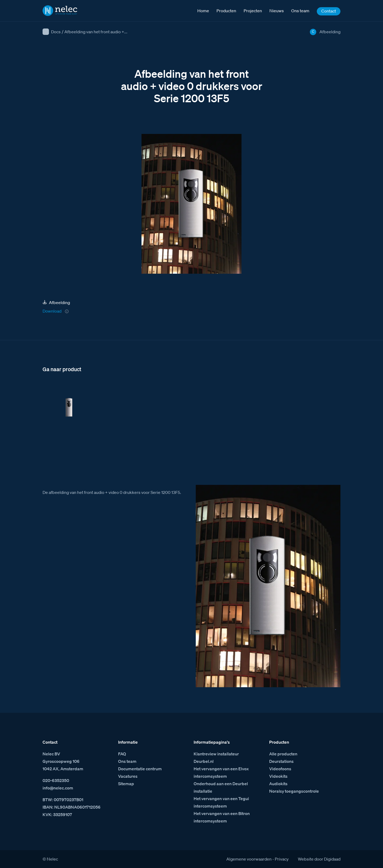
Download (52, 311)
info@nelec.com (58, 788)
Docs (56, 32)
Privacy (282, 859)
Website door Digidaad (319, 859)
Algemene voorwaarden (249, 859)
